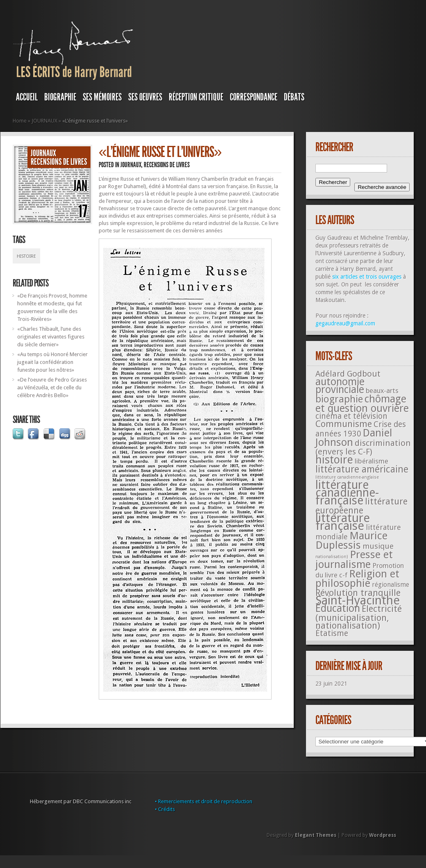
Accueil (27, 97)
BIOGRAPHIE (60, 97)
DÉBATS (294, 97)
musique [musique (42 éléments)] (378, 546)
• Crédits (165, 809)
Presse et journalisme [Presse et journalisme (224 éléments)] (354, 559)
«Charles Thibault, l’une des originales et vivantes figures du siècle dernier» (51, 337)
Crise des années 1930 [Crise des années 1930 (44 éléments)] (361, 429)
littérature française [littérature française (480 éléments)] (343, 522)
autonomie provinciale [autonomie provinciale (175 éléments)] (340, 386)
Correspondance (254, 97)
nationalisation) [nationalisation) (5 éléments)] (332, 557)
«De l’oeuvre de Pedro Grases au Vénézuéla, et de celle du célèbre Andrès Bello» (52, 387)
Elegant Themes (316, 835)
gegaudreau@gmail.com (345, 323)
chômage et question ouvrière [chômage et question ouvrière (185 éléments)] (362, 404)
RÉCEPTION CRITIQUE (196, 97)
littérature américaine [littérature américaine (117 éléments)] (362, 469)
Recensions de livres (59, 162)
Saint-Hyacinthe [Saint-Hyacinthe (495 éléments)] (358, 600)
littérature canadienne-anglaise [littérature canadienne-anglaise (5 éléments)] (347, 477)
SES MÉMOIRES (102, 97)
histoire (26, 256)
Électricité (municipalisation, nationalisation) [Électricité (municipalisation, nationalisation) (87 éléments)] (359, 617)
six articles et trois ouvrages (367, 277)
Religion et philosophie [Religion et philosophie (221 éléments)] (357, 578)
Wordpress (383, 835)
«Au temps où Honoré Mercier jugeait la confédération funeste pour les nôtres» (52, 362)
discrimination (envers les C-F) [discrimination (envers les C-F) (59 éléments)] (363, 447)
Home (20, 121)
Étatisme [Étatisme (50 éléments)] (332, 633)
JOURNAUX (44, 121)
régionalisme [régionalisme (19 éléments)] (391, 585)
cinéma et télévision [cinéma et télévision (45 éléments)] (351, 416)
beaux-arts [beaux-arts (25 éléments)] (382, 391)
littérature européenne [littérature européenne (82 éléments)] (361, 506)
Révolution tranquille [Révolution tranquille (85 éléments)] (358, 593)
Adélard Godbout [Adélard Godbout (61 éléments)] (348, 374)
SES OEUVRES (145, 97)
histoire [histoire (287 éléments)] (334, 460)
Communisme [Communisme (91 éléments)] (344, 424)
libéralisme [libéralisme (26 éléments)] (372, 461)
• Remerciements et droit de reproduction (204, 801)
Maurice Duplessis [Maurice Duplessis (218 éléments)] (351, 540)
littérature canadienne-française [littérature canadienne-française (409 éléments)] (347, 493)
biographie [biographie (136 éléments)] (339, 399)
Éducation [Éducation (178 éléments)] (338, 608)
